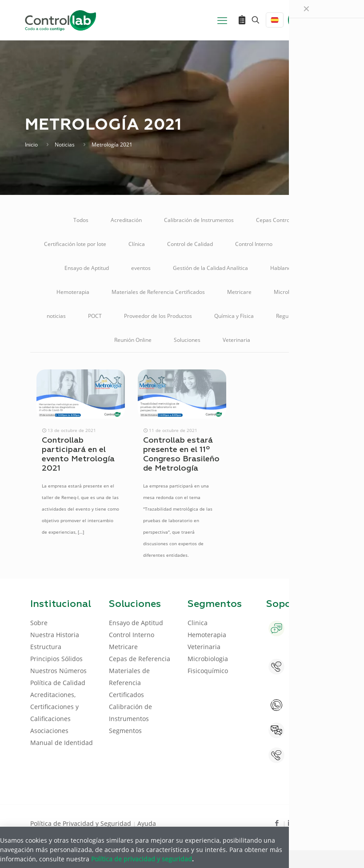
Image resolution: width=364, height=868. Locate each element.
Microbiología (291, 292)
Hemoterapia (73, 292)
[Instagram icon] (320, 823)
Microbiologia (208, 659)
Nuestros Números (58, 671)
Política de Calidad (58, 683)
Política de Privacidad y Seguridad (82, 823)
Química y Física (234, 316)
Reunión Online (133, 340)
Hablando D (285, 268)
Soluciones (187, 340)
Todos (81, 220)
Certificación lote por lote (75, 244)
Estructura (46, 647)
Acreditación (126, 220)
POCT (95, 316)
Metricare (239, 292)
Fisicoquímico (208, 671)
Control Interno (254, 244)
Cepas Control (274, 220)
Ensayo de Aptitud (87, 268)
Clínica (137, 244)
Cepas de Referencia (140, 659)
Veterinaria (236, 340)
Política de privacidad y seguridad (142, 859)
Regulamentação (297, 316)
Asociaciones (49, 731)
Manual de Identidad (62, 743)
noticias (56, 316)
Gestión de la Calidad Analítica (210, 268)
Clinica (198, 623)
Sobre (39, 623)
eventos (141, 268)
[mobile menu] (222, 20)
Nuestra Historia (55, 635)
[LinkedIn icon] (291, 823)
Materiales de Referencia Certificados (158, 292)
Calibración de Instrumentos (199, 220)
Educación (307, 244)
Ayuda (147, 823)
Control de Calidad (190, 244)
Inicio (31, 145)
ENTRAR (314, 20)
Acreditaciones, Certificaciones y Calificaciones (54, 707)
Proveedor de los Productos (158, 316)
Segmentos (125, 731)
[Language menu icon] (275, 20)
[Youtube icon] (306, 823)
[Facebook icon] (277, 823)
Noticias (65, 145)
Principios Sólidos (56, 659)
